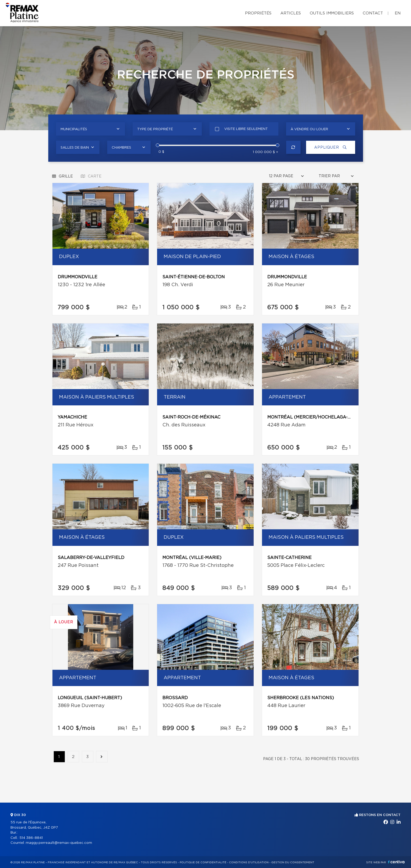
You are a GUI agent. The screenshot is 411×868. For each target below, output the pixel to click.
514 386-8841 (31, 838)
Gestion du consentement (293, 862)
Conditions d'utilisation (249, 862)
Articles (291, 13)
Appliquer (330, 147)
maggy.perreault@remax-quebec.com (59, 843)
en (398, 13)
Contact (373, 13)
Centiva (396, 862)
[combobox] (91, 129)
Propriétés (258, 13)
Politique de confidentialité (203, 862)
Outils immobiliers (332, 13)
